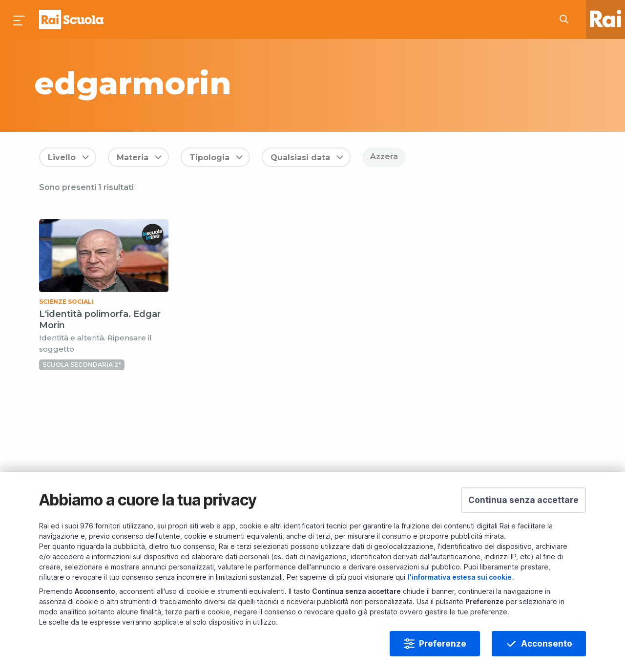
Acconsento (547, 644)
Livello (62, 157)
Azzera (384, 157)
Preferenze (443, 644)
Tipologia (209, 157)
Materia (133, 157)
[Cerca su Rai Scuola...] (567, 20)
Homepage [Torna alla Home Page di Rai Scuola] (71, 20)
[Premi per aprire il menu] (20, 20)
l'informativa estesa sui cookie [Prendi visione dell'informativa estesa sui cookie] (460, 577)
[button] (523, 500)
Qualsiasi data (300, 157)
